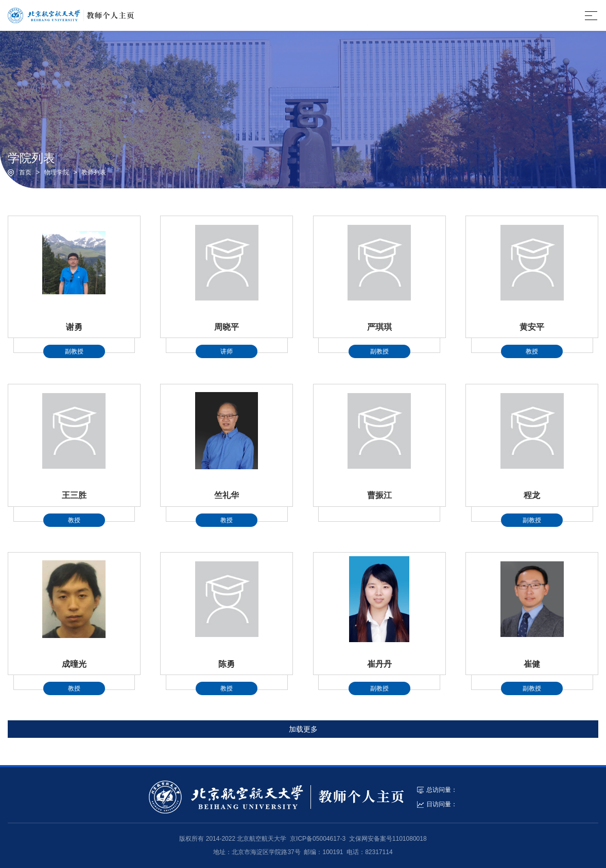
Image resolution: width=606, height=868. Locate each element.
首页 (25, 172)
